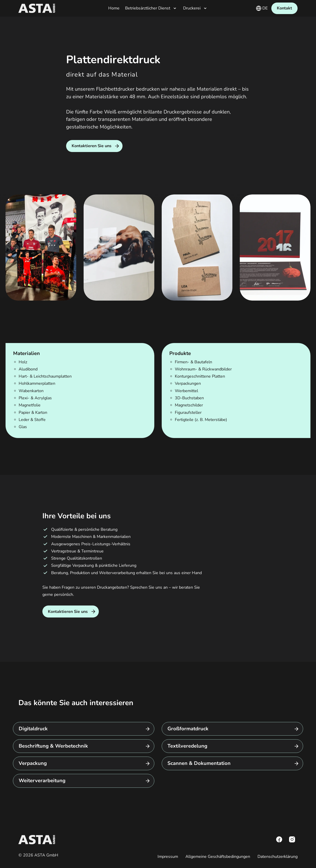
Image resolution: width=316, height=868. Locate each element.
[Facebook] (279, 839)
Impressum (168, 856)
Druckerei (192, 8)
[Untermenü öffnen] (175, 8)
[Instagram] (292, 839)
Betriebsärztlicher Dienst (148, 8)
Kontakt (284, 8)
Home (114, 8)
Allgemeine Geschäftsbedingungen (218, 856)
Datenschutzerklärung (278, 856)
